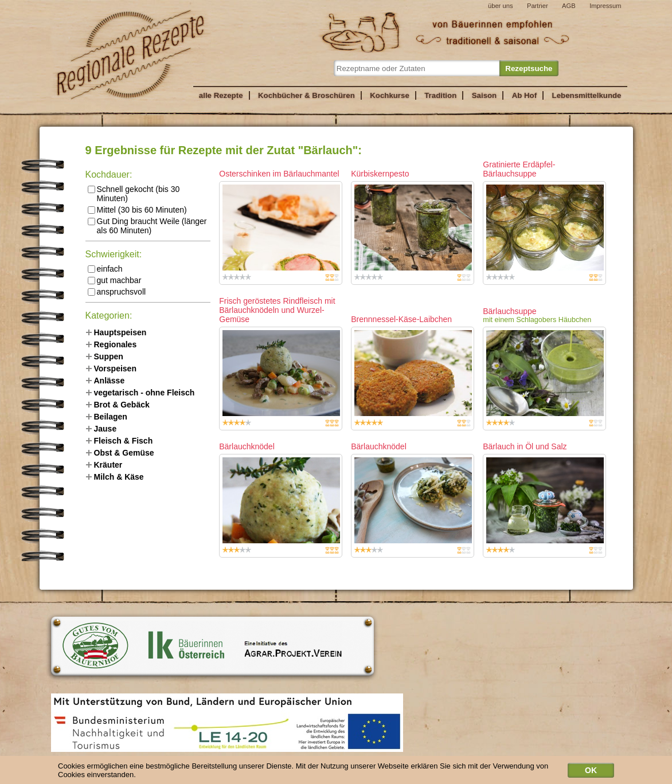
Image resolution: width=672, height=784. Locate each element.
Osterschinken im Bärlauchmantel (279, 174)
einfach (105, 269)
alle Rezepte (221, 95)
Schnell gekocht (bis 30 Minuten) (134, 194)
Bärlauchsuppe (509, 311)
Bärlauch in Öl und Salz (525, 446)
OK (591, 772)
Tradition (440, 95)
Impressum (605, 6)
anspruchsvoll (117, 292)
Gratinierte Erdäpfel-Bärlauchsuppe (519, 169)
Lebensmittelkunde (587, 95)
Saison (485, 95)
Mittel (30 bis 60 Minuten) (137, 210)
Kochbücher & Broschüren (306, 95)
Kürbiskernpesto (380, 174)
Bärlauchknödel (247, 446)
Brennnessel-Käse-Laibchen (401, 319)
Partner (538, 6)
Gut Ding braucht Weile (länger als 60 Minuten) (147, 226)
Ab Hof (524, 95)
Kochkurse (390, 95)
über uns (501, 6)
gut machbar (115, 280)
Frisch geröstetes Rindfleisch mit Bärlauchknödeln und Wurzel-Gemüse (277, 310)
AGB (569, 6)
